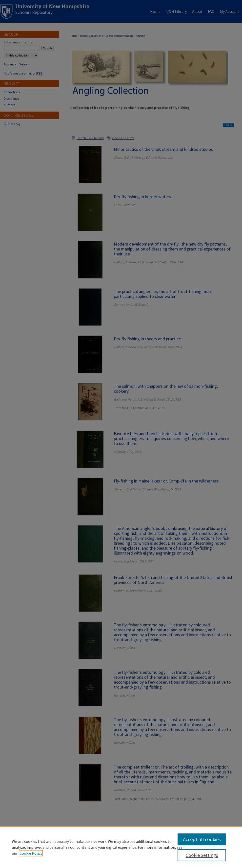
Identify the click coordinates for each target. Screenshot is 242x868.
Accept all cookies (202, 839)
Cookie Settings (202, 855)
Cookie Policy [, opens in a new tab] (31, 853)
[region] (121, 847)
